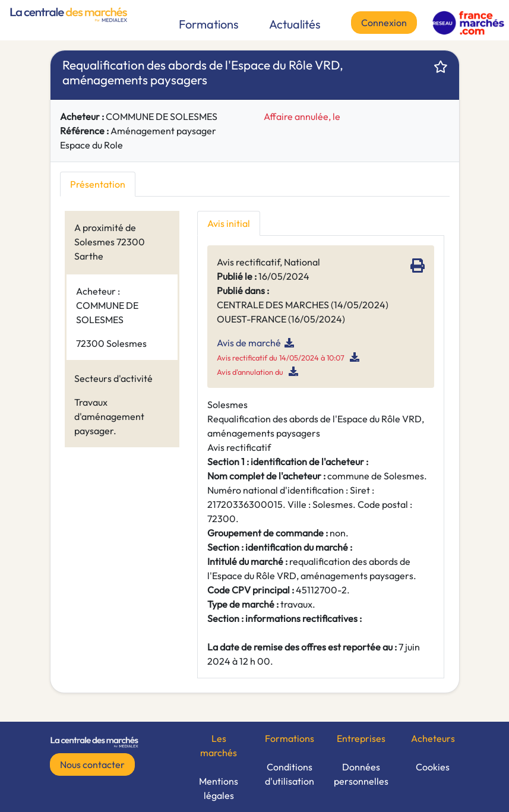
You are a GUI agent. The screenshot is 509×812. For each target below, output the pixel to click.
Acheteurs (433, 738)
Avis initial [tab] (229, 223)
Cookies (433, 767)
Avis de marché (249, 343)
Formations (209, 24)
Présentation (98, 184)
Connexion (384, 23)
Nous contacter (92, 764)
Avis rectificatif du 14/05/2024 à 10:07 (281, 358)
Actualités (295, 24)
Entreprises (361, 738)
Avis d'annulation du (251, 372)
